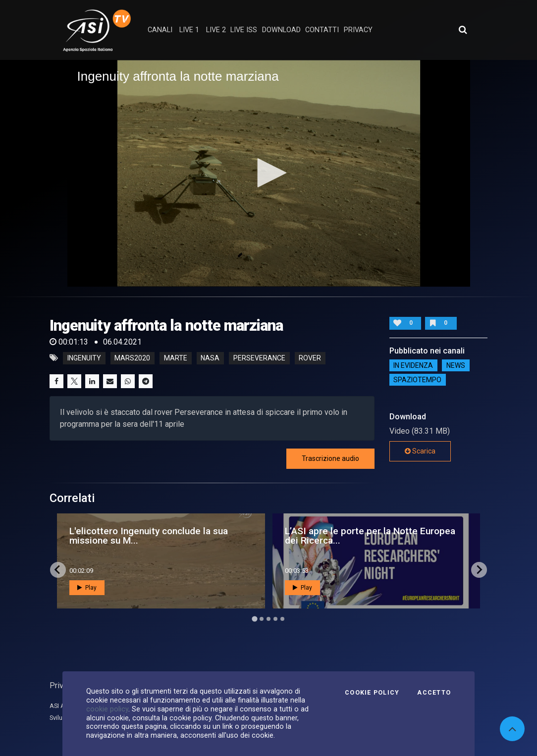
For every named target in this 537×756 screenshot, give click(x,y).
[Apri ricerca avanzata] (463, 30)
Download (281, 30)
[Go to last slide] (58, 570)
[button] (268, 173)
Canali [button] (160, 30)
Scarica (420, 451)
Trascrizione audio (330, 458)
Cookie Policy (372, 693)
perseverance (259, 358)
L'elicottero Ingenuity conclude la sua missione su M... (149, 536)
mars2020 (132, 358)
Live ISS (244, 30)
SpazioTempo (417, 380)
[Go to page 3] (268, 619)
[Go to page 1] (254, 619)
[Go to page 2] (262, 619)
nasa (210, 358)
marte (176, 358)
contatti (322, 30)
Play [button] (87, 588)
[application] (269, 173)
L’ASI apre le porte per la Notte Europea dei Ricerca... (370, 536)
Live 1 (189, 30)
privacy (358, 30)
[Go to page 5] (282, 619)
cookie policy (107, 709)
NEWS (456, 365)
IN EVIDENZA (413, 365)
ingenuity (84, 358)
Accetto (434, 693)
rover (310, 358)
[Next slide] (479, 570)
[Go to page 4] (275, 619)
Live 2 (216, 30)
